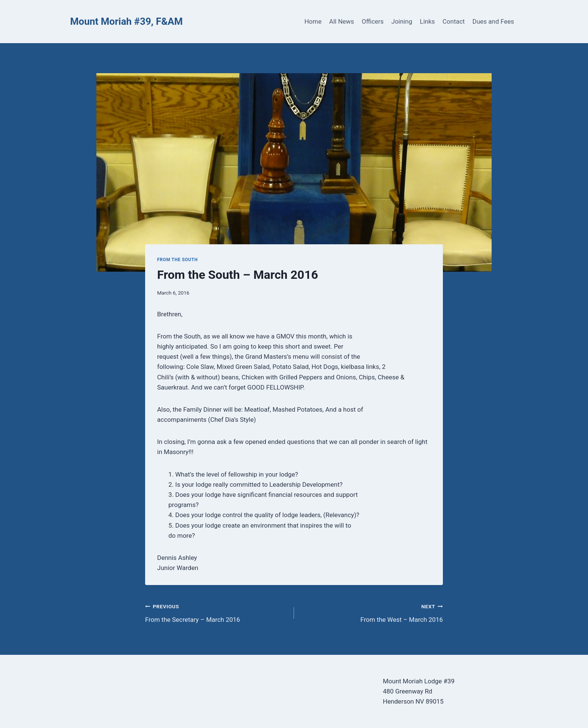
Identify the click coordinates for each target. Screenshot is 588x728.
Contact (454, 21)
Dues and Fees (493, 21)
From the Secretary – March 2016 (216, 612)
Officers (373, 21)
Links (427, 21)
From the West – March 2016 (372, 612)
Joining (402, 21)
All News (342, 21)
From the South (177, 260)
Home (313, 21)
